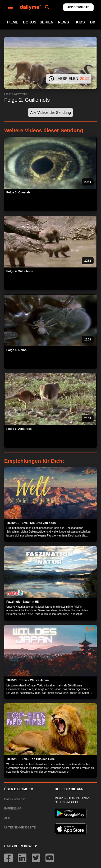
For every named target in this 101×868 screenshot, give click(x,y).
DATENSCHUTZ (14, 799)
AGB (7, 818)
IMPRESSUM (13, 808)
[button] (50, 113)
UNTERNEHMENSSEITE (20, 827)
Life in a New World (16, 94)
